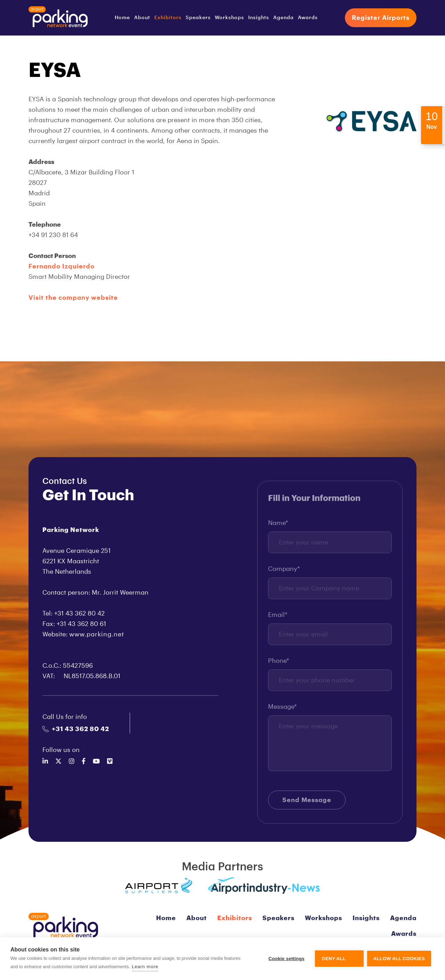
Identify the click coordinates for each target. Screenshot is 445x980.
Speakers (198, 18)
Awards (308, 18)
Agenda (284, 18)
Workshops (229, 18)
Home (122, 18)
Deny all (334, 959)
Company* (284, 572)
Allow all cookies (399, 959)
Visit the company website (73, 298)
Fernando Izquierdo (62, 266)
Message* (282, 710)
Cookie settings (286, 959)
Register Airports (381, 18)
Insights (259, 18)
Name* (278, 526)
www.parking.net (97, 634)
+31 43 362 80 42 (76, 729)
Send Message (307, 803)
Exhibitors (168, 18)
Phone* (279, 664)
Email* (278, 618)
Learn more (145, 967)
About (142, 18)
